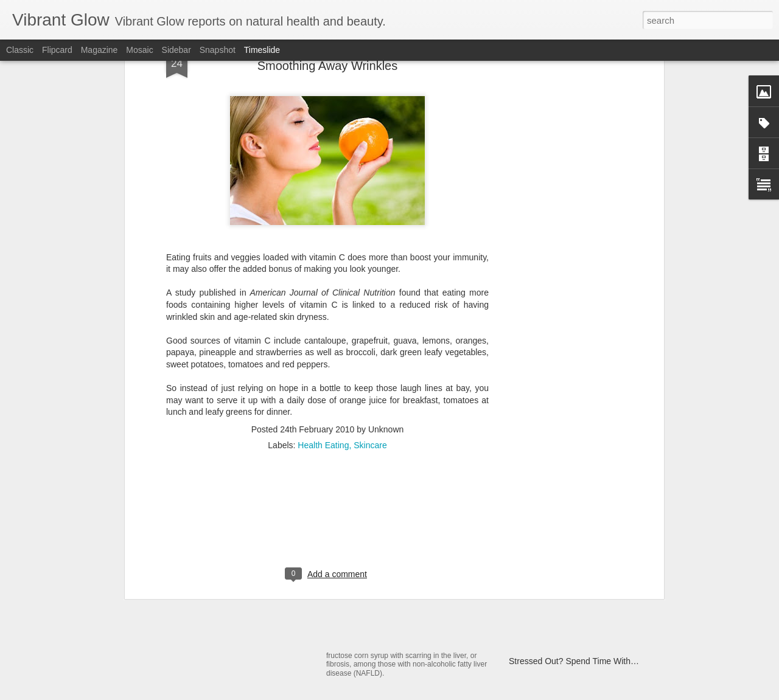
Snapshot (218, 50)
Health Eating (323, 299)
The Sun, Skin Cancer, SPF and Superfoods (268, 577)
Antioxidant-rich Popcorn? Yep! (567, 576)
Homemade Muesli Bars (385, 537)
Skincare (370, 299)
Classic (20, 50)
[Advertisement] (327, 377)
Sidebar (176, 50)
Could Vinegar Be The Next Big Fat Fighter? (592, 640)
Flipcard (57, 50)
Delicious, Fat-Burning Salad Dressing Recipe (595, 597)
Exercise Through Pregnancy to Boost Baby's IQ (600, 555)
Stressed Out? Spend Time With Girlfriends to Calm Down (618, 661)
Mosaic (139, 50)
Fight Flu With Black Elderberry (568, 533)
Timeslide (262, 50)
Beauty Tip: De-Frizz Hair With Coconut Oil (589, 619)
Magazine (100, 50)
